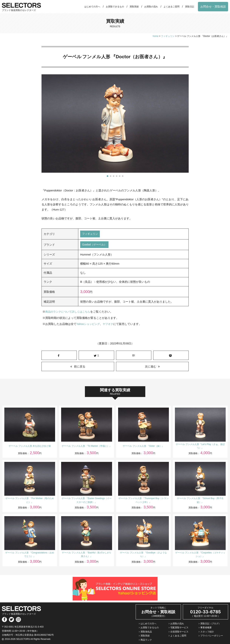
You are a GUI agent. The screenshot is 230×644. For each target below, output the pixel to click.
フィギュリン (91, 234)
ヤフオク (110, 324)
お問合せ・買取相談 (213, 7)
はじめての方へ (92, 7)
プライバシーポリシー (212, 636)
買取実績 (134, 7)
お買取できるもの (115, 7)
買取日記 (190, 7)
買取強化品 (146, 632)
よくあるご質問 (172, 7)
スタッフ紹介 (207, 632)
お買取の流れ (151, 7)
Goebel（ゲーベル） (95, 245)
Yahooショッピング (89, 324)
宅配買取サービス (179, 628)
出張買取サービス (179, 632)
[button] (108, 176)
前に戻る (80, 367)
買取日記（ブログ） (211, 624)
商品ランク (146, 640)
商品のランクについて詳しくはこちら (69, 312)
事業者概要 (206, 628)
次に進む (151, 367)
